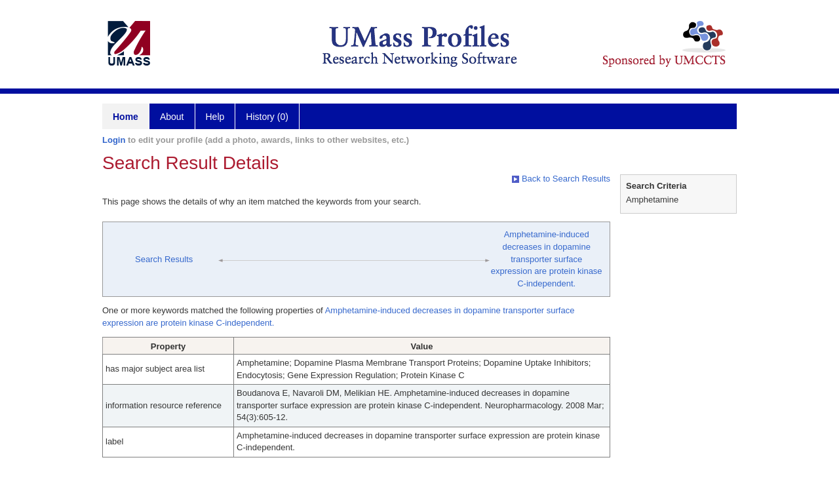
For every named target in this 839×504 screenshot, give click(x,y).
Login (114, 140)
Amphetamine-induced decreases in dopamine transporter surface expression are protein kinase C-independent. (547, 259)
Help (215, 117)
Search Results (164, 259)
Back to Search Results (561, 179)
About (172, 117)
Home (126, 117)
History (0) (267, 117)
